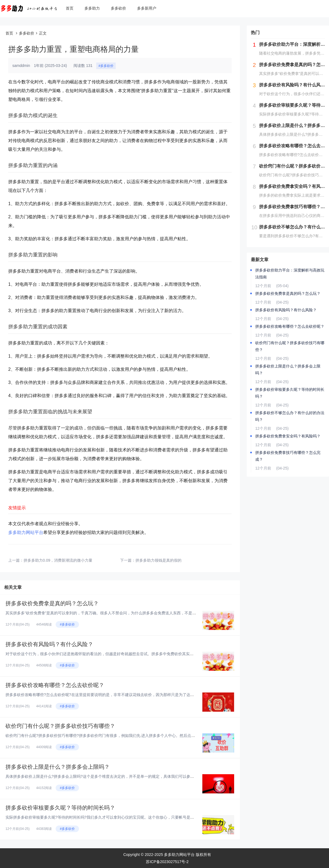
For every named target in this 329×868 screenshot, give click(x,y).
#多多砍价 (106, 66)
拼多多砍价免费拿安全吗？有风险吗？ (288, 436)
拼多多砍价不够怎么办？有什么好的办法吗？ (290, 416)
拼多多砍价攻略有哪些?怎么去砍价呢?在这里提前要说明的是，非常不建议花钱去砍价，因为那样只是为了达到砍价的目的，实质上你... (120, 695)
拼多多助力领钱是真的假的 (158, 560)
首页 (70, 8)
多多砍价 (118, 8)
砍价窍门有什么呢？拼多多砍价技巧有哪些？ (60, 726)
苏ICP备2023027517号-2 (167, 862)
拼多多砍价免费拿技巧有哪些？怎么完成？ (288, 456)
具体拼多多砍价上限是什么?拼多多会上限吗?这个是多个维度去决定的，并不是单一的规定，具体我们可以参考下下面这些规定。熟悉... (120, 776)
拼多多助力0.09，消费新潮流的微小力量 (58, 560)
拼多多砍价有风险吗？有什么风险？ (49, 644)
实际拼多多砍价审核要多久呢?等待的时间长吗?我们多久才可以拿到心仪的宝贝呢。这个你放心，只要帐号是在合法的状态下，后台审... (120, 817)
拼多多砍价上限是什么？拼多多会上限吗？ (58, 767)
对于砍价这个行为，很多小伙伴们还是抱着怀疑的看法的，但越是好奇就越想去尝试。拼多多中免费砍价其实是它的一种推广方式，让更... (122, 654)
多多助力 (92, 8)
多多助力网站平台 (26, 532)
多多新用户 (147, 8)
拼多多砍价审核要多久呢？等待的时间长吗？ (60, 808)
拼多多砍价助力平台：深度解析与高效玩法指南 (290, 274)
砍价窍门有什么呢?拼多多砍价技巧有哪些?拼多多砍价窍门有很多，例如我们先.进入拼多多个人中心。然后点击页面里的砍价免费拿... (119, 736)
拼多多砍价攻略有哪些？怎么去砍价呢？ (55, 685)
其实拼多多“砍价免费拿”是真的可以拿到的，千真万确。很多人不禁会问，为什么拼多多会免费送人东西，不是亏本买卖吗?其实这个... (119, 613)
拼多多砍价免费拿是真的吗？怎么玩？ (52, 603)
